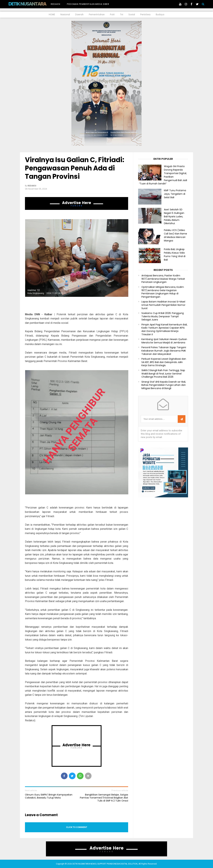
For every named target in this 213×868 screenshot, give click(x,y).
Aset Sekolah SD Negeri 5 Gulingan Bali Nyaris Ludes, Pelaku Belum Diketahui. (174, 216)
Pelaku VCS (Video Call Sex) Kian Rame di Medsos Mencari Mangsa (175, 235)
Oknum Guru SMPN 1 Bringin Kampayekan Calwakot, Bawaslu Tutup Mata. (49, 796)
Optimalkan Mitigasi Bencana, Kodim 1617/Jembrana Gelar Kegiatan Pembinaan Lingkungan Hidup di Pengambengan (163, 292)
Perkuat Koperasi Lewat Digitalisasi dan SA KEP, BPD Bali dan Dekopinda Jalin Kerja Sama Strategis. (164, 362)
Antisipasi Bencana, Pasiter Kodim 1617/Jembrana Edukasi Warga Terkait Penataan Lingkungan (163, 279)
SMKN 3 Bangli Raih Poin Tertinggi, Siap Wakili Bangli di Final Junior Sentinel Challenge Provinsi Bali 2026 (163, 374)
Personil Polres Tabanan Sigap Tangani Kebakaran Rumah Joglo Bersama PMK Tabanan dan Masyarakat (164, 351)
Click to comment (77, 827)
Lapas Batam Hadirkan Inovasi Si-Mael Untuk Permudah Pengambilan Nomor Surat (163, 305)
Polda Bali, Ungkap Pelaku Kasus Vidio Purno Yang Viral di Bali (175, 254)
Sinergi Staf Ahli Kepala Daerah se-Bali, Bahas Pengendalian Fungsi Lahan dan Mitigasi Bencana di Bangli (164, 385)
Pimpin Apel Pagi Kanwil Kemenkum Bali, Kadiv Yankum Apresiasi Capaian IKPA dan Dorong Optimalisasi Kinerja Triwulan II (164, 330)
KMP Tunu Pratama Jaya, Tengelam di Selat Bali (175, 194)
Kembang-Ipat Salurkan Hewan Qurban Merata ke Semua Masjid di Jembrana (164, 341)
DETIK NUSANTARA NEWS (34, 4)
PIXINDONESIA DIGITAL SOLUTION (122, 864)
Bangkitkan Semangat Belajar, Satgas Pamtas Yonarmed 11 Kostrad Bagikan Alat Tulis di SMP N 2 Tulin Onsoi (104, 798)
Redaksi (55, 4)
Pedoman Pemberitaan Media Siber (88, 4)
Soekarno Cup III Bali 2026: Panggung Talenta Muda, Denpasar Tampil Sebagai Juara (163, 316)
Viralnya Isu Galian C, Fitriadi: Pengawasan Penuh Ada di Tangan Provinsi (75, 168)
